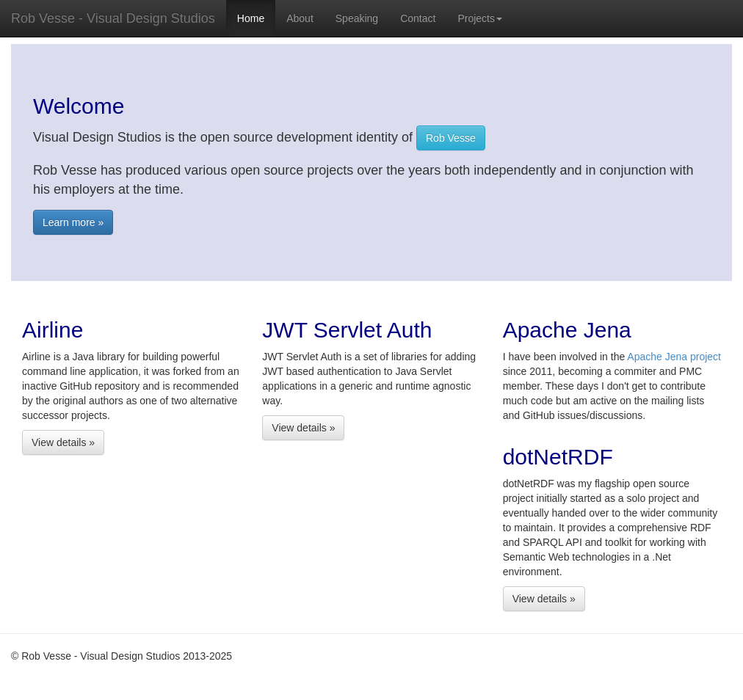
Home (251, 18)
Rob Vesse (451, 138)
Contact (418, 18)
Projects (480, 18)
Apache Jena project (674, 357)
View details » (63, 442)
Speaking (357, 18)
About (300, 18)
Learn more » (73, 222)
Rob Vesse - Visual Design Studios (113, 18)
